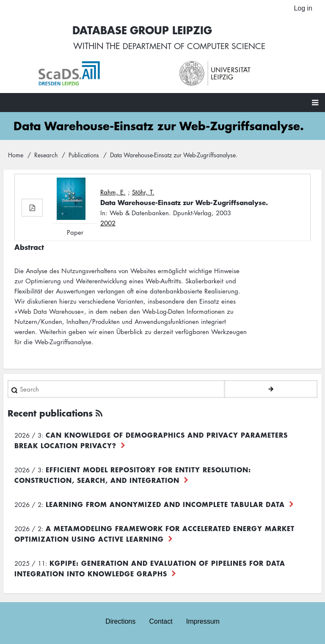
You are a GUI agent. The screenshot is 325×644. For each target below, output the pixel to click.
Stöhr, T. (143, 193)
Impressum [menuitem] (203, 622)
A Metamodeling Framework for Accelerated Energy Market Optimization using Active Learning (154, 534)
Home (16, 155)
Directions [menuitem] (120, 622)
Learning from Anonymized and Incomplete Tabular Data (165, 505)
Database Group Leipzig (140, 30)
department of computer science (194, 47)
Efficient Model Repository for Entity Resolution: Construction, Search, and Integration (133, 475)
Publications (84, 155)
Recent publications (50, 414)
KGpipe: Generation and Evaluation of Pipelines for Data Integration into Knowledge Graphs (150, 569)
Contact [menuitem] (161, 622)
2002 (108, 224)
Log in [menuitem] (303, 8)
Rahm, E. (113, 193)
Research (46, 155)
